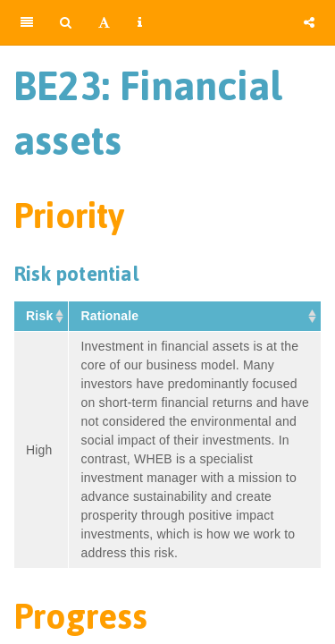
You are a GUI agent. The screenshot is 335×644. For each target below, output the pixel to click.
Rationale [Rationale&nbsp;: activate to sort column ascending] (111, 316)
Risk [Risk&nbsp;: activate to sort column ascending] (41, 316)
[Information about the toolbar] (140, 22)
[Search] (66, 22)
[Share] (309, 22)
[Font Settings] (104, 22)
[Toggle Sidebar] (27, 22)
